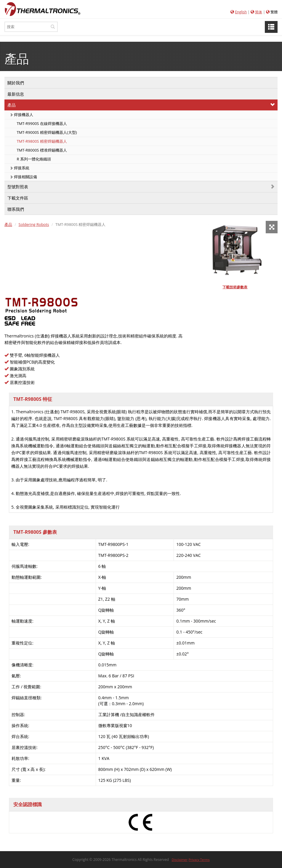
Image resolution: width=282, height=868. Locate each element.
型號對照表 (18, 187)
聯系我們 (16, 209)
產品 (12, 105)
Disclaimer (180, 860)
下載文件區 (18, 198)
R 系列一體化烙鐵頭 (33, 159)
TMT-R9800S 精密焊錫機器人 (41, 141)
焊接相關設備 (23, 177)
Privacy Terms (199, 860)
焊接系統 (20, 168)
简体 (259, 12)
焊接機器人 (21, 115)
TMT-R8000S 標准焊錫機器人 (41, 150)
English (241, 12)
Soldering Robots (34, 224)
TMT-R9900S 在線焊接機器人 (41, 123)
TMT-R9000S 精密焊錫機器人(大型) (46, 132)
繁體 (274, 12)
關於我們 (16, 83)
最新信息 (16, 94)
